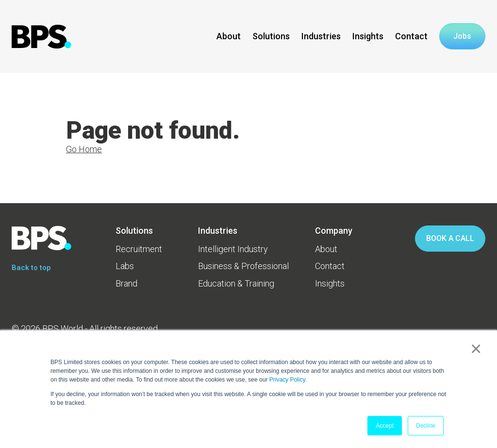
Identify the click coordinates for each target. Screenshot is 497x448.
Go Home (84, 149)
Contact (411, 36)
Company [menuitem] (334, 231)
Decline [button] (426, 426)
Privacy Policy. (288, 380)
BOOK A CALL (450, 238)
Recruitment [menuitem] (139, 249)
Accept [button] (385, 426)
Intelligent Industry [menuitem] (233, 249)
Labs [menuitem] (125, 266)
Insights (368, 36)
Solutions (271, 36)
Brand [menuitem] (126, 283)
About (229, 36)
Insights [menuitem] (330, 283)
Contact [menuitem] (330, 266)
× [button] (474, 349)
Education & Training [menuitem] (236, 283)
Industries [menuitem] (218, 231)
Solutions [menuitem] (134, 231)
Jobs (462, 36)
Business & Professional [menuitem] (243, 266)
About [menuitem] (326, 249)
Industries (321, 36)
